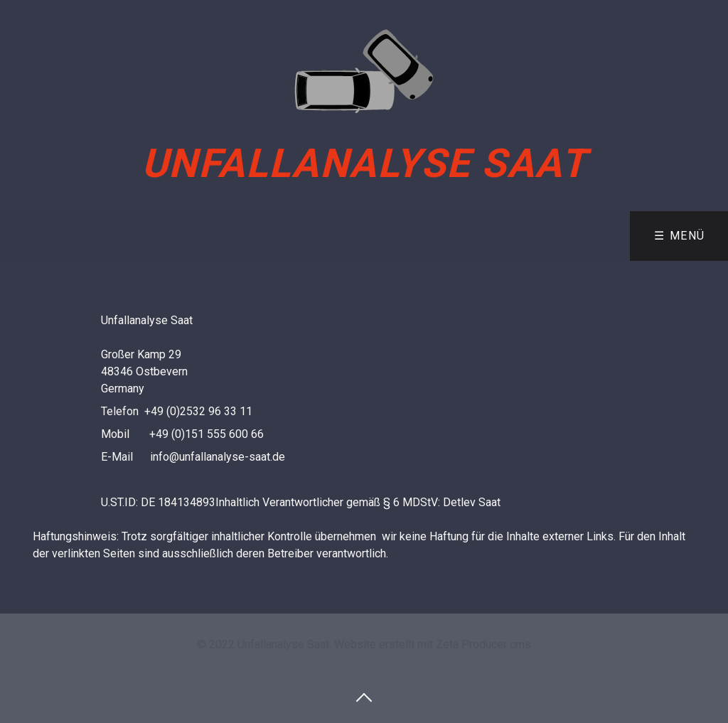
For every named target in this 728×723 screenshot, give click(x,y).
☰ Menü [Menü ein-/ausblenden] (680, 236)
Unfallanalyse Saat (364, 164)
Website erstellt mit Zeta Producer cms (433, 644)
